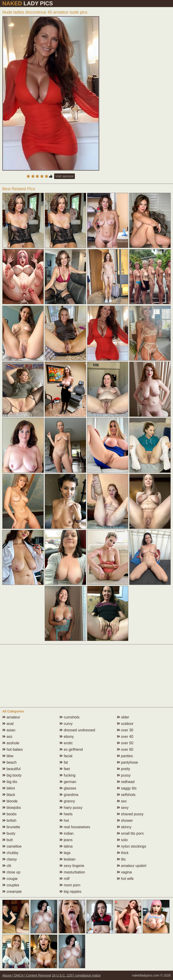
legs (65, 853)
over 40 (125, 737)
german (68, 782)
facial (66, 756)
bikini (9, 788)
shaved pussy (130, 814)
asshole (11, 743)
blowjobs (12, 808)
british (9, 821)
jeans (66, 840)
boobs (9, 814)
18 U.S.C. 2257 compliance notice (76, 975)
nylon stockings (132, 846)
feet (65, 769)
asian (9, 730)
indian (66, 833)
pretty (123, 769)
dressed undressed (77, 730)
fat (64, 762)
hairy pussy (71, 808)
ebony (67, 737)
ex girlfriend (71, 749)
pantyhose (127, 762)
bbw (8, 756)
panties (125, 756)
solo (122, 840)
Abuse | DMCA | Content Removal (27, 975)
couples (11, 885)
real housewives (75, 827)
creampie (12, 892)
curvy (66, 724)
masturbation (72, 872)
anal (8, 724)
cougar (10, 879)
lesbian (67, 859)
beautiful (11, 769)
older (123, 717)
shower (125, 821)
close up (11, 872)
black (9, 795)
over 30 (125, 730)
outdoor (125, 724)
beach (9, 762)
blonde (10, 801)
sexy (123, 808)
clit (7, 866)
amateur (11, 717)
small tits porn (130, 833)
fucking (67, 775)
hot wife (125, 879)
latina (66, 846)
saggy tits (127, 788)
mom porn (70, 885)
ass (7, 737)
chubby (10, 853)
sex (122, 801)
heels (66, 814)
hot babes (13, 749)
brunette (11, 827)
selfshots (126, 795)
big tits (10, 782)
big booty (12, 775)
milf (64, 879)
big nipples (70, 892)
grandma (69, 795)
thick (123, 853)
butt (7, 840)
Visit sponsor (65, 176)
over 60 (125, 749)
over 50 (125, 743)
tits (121, 859)
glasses (68, 788)
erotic (66, 743)
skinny (124, 827)
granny (67, 801)
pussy (124, 775)
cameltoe (12, 846)
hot (64, 821)
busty (9, 833)
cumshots (69, 717)
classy (10, 859)
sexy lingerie (72, 866)
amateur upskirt (132, 866)
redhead (126, 782)
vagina (124, 872)
